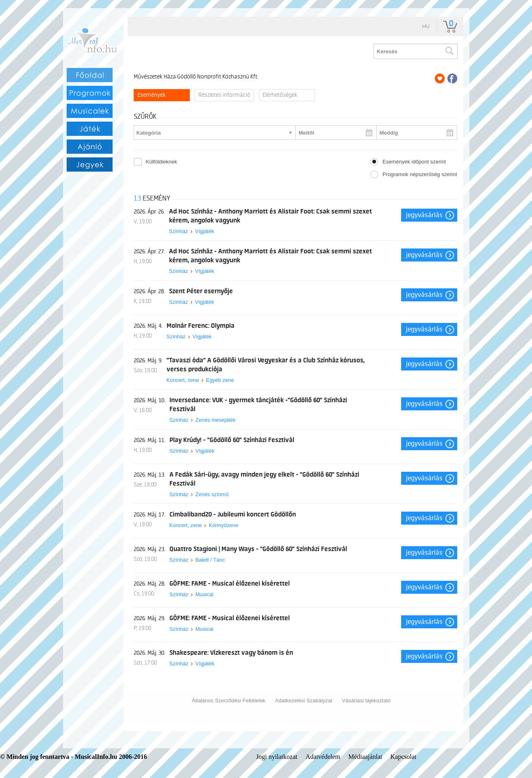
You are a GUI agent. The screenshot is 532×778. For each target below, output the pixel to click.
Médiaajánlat (365, 757)
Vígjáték (205, 231)
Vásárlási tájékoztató (366, 701)
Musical (204, 594)
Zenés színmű (212, 494)
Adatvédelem (323, 757)
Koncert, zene (183, 380)
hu (426, 26)
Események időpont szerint (414, 162)
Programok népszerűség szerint (420, 174)
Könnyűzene (224, 525)
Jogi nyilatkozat (277, 757)
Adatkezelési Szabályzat (304, 701)
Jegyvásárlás (424, 215)
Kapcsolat (404, 757)
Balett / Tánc (210, 560)
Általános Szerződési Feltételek (229, 701)
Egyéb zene (220, 380)
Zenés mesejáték (216, 420)
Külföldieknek (162, 162)
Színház (179, 231)
